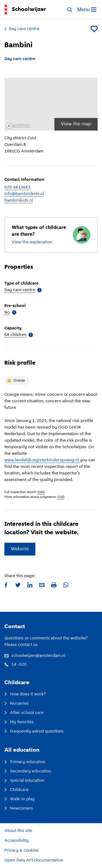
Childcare (16, 790)
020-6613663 (17, 187)
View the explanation (32, 242)
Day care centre (22, 29)
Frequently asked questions (34, 731)
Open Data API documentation (34, 860)
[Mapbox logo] (18, 126)
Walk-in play (19, 799)
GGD (41, 492)
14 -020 (15, 665)
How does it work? (25, 694)
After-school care (24, 713)
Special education (24, 781)
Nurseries (16, 704)
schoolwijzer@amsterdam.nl (35, 656)
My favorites (19, 722)
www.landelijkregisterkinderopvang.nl (42, 460)
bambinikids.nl (19, 200)
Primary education (25, 762)
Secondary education (28, 771)
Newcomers (19, 808)
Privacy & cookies (21, 851)
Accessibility (17, 841)
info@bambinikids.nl (24, 194)
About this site (18, 831)
